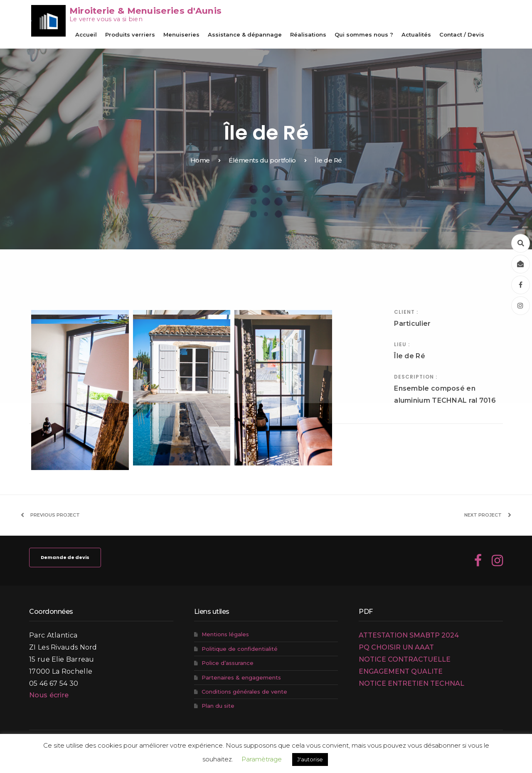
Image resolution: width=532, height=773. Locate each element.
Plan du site (218, 706)
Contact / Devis (462, 34)
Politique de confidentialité (240, 649)
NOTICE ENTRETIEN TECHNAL (411, 683)
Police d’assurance (228, 663)
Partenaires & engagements (241, 677)
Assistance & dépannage (245, 34)
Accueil (86, 34)
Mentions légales (225, 634)
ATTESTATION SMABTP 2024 (409, 635)
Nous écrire (49, 695)
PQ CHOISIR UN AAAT (396, 647)
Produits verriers (130, 34)
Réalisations (308, 34)
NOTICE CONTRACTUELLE (405, 659)
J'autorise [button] (310, 759)
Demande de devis (65, 557)
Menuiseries (181, 34)
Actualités (416, 34)
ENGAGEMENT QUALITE (401, 671)
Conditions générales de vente (244, 692)
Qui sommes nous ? (364, 34)
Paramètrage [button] (262, 759)
